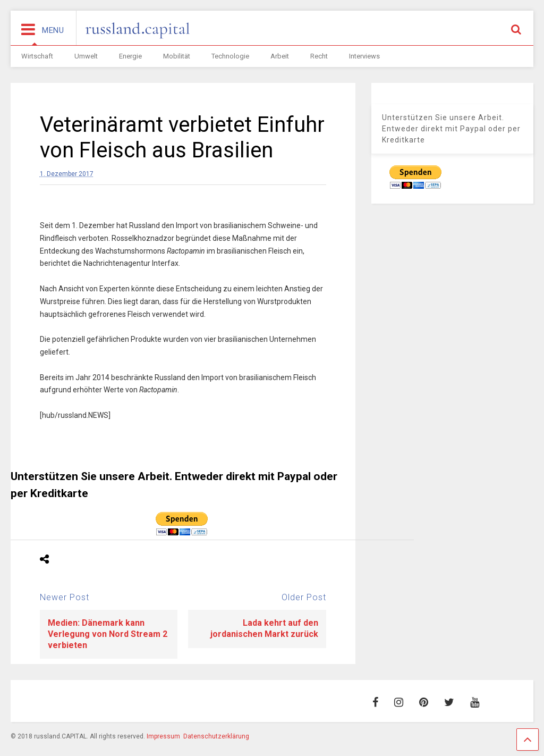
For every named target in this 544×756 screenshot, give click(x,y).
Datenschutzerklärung (216, 736)
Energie (130, 56)
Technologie (230, 56)
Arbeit (280, 56)
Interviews (364, 56)
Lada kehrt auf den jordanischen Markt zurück (264, 628)
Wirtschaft (37, 56)
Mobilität (177, 56)
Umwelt (86, 56)
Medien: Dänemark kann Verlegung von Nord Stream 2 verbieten (108, 634)
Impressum (163, 736)
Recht (319, 56)
